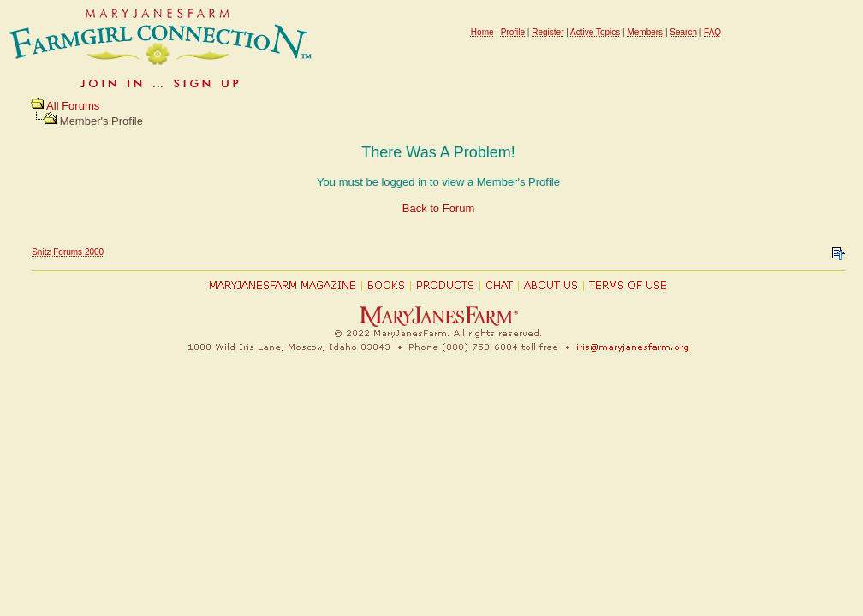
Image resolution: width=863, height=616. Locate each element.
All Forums (73, 106)
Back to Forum (439, 208)
